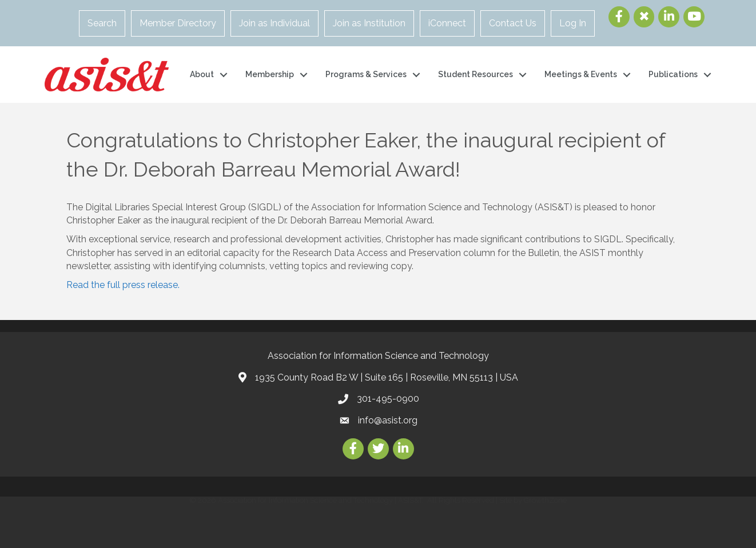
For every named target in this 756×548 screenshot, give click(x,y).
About (202, 74)
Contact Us (513, 23)
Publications (673, 74)
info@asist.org (388, 420)
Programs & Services (366, 74)
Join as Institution (369, 23)
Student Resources (476, 74)
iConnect (447, 23)
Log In (573, 23)
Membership (270, 74)
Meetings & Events (581, 74)
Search (102, 23)
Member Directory (178, 23)
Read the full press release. (123, 285)
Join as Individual (274, 23)
